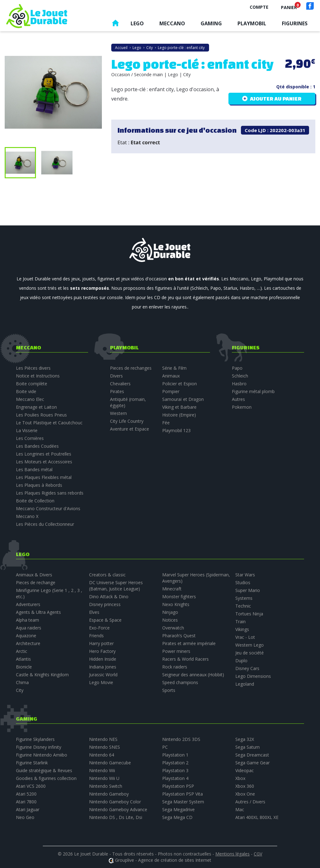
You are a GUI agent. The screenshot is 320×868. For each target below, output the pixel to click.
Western (118, 413)
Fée (166, 423)
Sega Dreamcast (252, 755)
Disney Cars (247, 668)
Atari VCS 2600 (31, 786)
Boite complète (32, 384)
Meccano (172, 23)
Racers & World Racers (185, 659)
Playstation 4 (175, 778)
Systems (244, 598)
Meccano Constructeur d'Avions (48, 508)
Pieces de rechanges (131, 368)
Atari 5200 (26, 794)
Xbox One (245, 794)
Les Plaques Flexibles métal (44, 477)
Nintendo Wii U (104, 778)
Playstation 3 (175, 770)
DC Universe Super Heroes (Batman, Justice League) (116, 586)
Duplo (241, 661)
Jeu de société (250, 653)
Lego (137, 23)
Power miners (176, 651)
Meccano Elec (30, 399)
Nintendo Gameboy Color (115, 802)
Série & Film (174, 368)
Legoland (245, 684)
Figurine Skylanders (35, 739)
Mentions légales (232, 854)
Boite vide (26, 391)
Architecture (28, 643)
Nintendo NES (103, 739)
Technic (243, 606)
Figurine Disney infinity (39, 747)
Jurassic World (103, 675)
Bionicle (24, 667)
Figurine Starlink (32, 763)
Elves (94, 612)
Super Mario (248, 590)
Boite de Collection (35, 501)
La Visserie (27, 430)
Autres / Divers (250, 802)
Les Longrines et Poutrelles (44, 454)
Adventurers (28, 604)
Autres (238, 399)
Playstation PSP (178, 786)
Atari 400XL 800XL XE (257, 817)
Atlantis (23, 659)
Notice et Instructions (38, 376)
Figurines (295, 23)
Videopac (245, 770)
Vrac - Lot (245, 637)
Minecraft (172, 589)
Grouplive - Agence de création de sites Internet (163, 860)
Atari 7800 (26, 802)
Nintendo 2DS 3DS (181, 739)
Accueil (115, 25)
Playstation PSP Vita (182, 794)
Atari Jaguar (28, 809)
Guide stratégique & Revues (44, 770)
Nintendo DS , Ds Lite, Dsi (116, 817)
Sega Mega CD (177, 817)
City (20, 690)
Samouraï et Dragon (183, 399)
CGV (258, 854)
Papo (237, 368)
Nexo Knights (176, 604)
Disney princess (105, 604)
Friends (96, 636)
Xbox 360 (245, 786)
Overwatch (173, 628)
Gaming (211, 23)
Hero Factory (102, 651)
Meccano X (27, 516)
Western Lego (250, 645)
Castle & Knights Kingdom (42, 675)
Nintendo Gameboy (109, 794)
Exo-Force (99, 628)
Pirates (117, 391)
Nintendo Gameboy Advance (118, 809)
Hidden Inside (103, 659)
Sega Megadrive (178, 809)
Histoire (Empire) (179, 415)
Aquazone (26, 636)
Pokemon (242, 407)
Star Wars (245, 575)
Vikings (242, 629)
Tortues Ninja (249, 614)
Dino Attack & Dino (109, 597)
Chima (22, 682)
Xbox (240, 778)
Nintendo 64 (102, 755)
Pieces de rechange (36, 582)
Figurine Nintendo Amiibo (42, 755)
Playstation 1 (175, 755)
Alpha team (27, 620)
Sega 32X (245, 739)
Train (240, 621)
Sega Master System (183, 802)
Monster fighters (179, 597)
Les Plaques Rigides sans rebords (50, 493)
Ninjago (170, 612)
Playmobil (252, 23)
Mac (240, 809)
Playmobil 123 (176, 430)
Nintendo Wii (102, 770)
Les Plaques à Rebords (39, 485)
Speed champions (180, 682)
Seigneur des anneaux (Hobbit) (193, 675)
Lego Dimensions (253, 676)
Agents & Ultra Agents (38, 612)
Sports (169, 690)
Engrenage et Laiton (36, 407)
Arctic (22, 651)
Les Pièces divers (33, 368)
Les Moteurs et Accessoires (44, 462)
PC (165, 747)
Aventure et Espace (130, 429)
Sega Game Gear (252, 763)
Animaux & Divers (34, 575)
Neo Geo (25, 817)
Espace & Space (105, 620)
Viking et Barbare (179, 407)
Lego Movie (101, 682)
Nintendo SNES (105, 747)
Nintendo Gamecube (110, 763)
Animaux (171, 376)
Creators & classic (107, 575)
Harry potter (101, 643)
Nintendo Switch (106, 786)
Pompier (171, 391)
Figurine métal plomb (253, 391)
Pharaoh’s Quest (179, 636)
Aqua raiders (29, 628)
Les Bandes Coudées (37, 446)
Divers (116, 376)
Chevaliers (120, 384)
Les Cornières (30, 438)
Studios (243, 582)
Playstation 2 (175, 763)
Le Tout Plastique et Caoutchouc (49, 423)
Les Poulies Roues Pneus (41, 415)
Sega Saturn (247, 747)
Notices (170, 620)
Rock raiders (175, 667)
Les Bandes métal (34, 469)
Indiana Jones (103, 667)
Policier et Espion (180, 384)
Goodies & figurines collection (46, 778)
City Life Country (127, 421)
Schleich (240, 376)
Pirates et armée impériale (189, 643)
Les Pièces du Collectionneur (45, 524)
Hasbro (239, 384)
